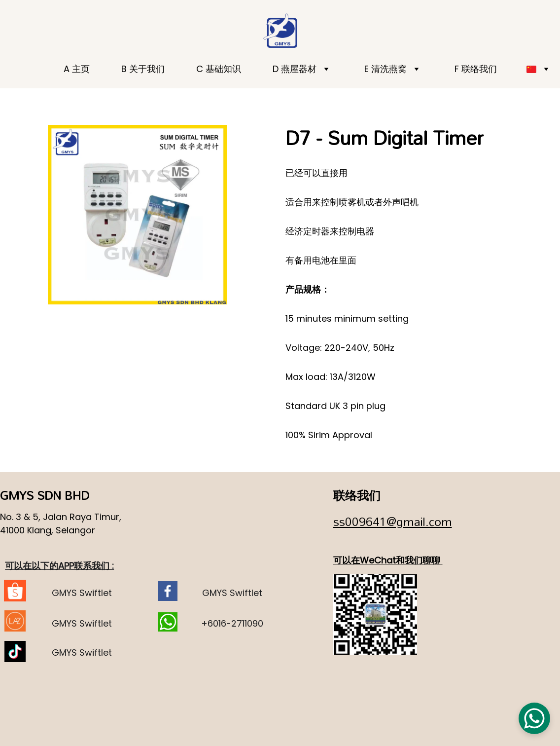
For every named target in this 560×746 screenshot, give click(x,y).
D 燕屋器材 (295, 69)
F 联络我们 (476, 69)
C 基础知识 (219, 69)
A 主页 (77, 69)
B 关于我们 (143, 69)
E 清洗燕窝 (385, 69)
